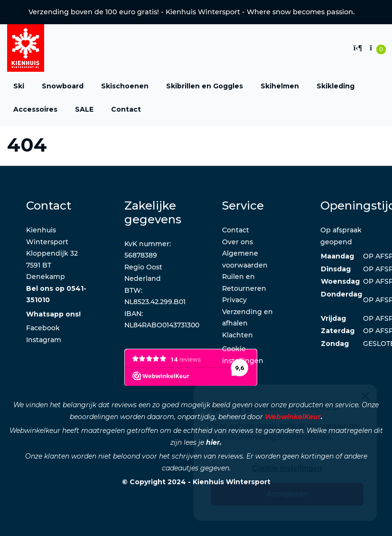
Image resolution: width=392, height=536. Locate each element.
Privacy (234, 300)
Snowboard (63, 86)
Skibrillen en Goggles (205, 86)
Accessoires (35, 109)
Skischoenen (125, 86)
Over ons (238, 242)
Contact (126, 109)
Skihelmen (280, 86)
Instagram (44, 340)
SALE (84, 109)
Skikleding (336, 86)
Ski (19, 86)
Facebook (43, 328)
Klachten (238, 335)
